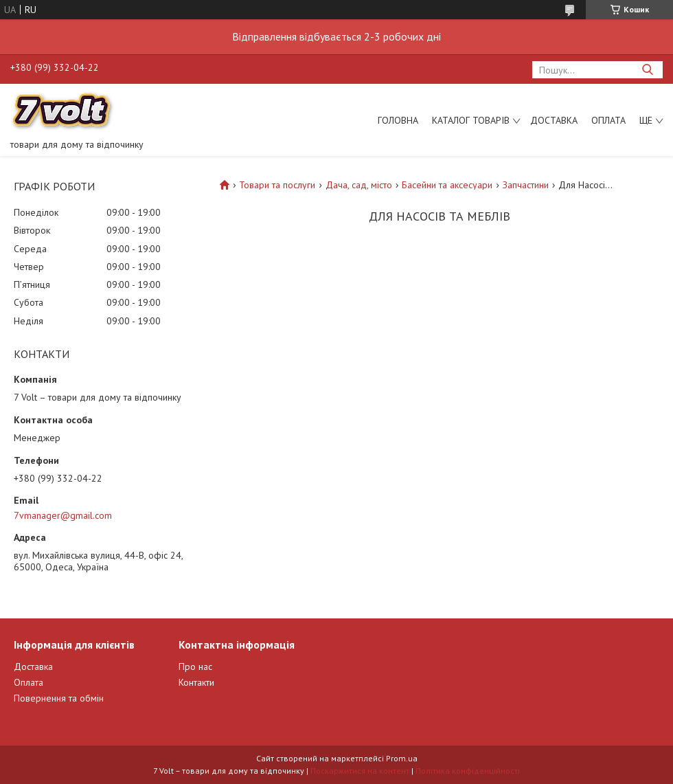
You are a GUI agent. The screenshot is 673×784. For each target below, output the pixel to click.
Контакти (196, 682)
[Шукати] (647, 70)
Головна (398, 120)
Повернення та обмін (59, 698)
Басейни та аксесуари (447, 185)
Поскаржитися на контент (360, 771)
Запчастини (526, 185)
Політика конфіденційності (468, 771)
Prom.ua (402, 758)
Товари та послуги (277, 185)
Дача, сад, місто (359, 185)
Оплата (608, 120)
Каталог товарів (471, 120)
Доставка (554, 120)
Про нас (195, 667)
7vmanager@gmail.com (63, 515)
